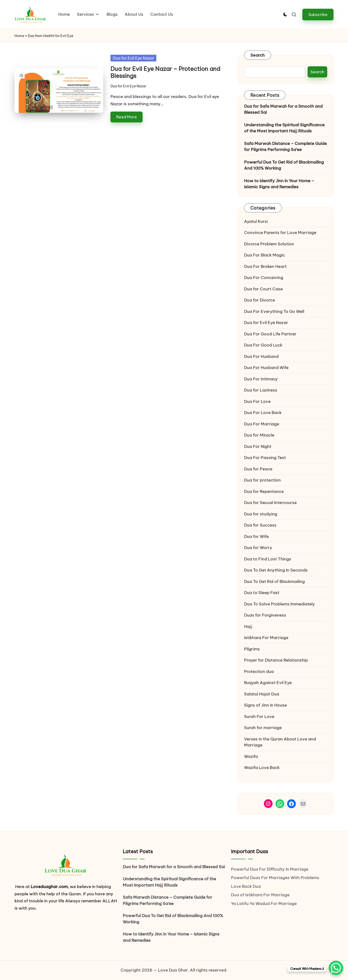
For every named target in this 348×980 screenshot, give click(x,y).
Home (19, 36)
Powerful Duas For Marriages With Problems (275, 878)
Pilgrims (252, 649)
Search (258, 55)
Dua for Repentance (264, 491)
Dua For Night (258, 446)
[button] (318, 14)
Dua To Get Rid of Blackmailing (274, 581)
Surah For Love (259, 716)
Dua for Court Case (263, 289)
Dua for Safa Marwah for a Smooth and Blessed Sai (283, 109)
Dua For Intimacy (261, 379)
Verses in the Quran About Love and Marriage (280, 742)
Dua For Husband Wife (266, 368)
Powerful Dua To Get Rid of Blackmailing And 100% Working (284, 165)
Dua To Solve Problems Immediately (279, 604)
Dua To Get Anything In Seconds (276, 570)
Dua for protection (262, 480)
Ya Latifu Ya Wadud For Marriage (264, 904)
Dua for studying (261, 514)
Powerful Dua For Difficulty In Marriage (270, 869)
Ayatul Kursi (256, 221)
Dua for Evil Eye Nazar (133, 58)
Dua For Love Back (263, 413)
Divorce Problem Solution (269, 244)
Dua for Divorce (260, 300)
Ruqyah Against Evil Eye (268, 683)
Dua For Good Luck (263, 345)
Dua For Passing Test (265, 458)
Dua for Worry (258, 548)
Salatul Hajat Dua (262, 694)
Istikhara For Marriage (266, 638)
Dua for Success (260, 525)
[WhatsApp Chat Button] (336, 968)
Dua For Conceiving (264, 278)
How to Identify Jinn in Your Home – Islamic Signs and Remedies (279, 184)
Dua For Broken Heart (265, 266)
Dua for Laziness (261, 390)
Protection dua (259, 671)
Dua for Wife (256, 536)
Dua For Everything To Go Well (274, 311)
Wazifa (251, 756)
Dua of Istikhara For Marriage (260, 895)
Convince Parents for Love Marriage (280, 233)
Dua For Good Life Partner (270, 334)
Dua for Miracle (259, 435)
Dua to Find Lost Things (268, 559)
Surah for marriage (263, 728)
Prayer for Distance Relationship (276, 660)
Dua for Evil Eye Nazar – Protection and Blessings (165, 72)
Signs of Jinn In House (265, 705)
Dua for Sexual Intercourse (270, 503)
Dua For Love (257, 401)
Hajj (248, 626)
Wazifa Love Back (262, 768)
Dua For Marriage (262, 424)
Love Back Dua (246, 886)
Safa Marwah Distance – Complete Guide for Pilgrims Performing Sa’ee (285, 147)
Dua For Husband (261, 356)
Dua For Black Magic (265, 255)
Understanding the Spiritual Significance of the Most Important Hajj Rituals (284, 128)
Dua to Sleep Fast (262, 593)
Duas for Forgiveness (265, 615)
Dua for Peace (258, 469)
